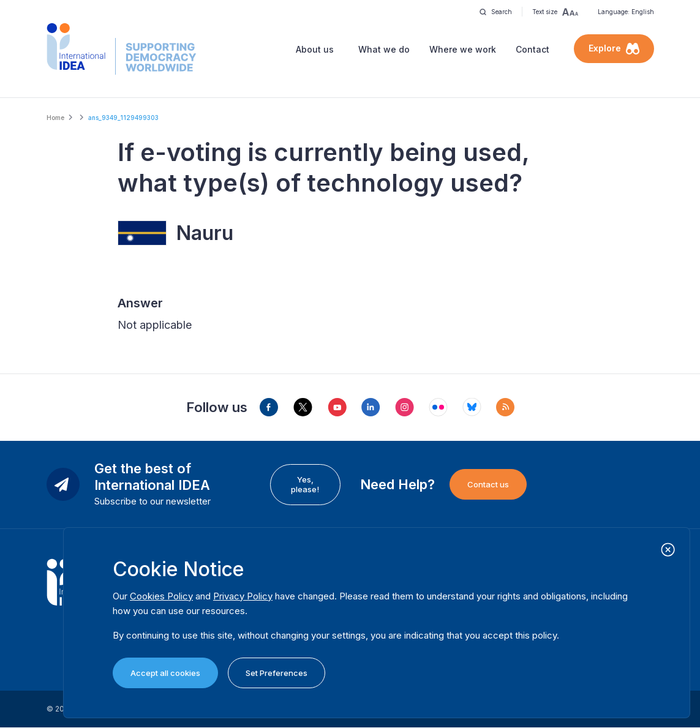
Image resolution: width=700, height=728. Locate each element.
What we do (384, 49)
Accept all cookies (165, 673)
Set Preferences (277, 673)
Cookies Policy (161, 596)
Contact (533, 49)
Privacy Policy (243, 596)
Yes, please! (305, 484)
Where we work (463, 49)
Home (55, 118)
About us (315, 49)
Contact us (488, 484)
